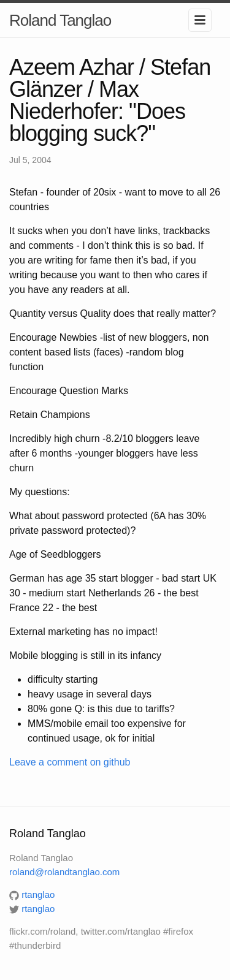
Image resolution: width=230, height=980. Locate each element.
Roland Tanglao (60, 20)
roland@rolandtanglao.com (64, 872)
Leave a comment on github (70, 762)
